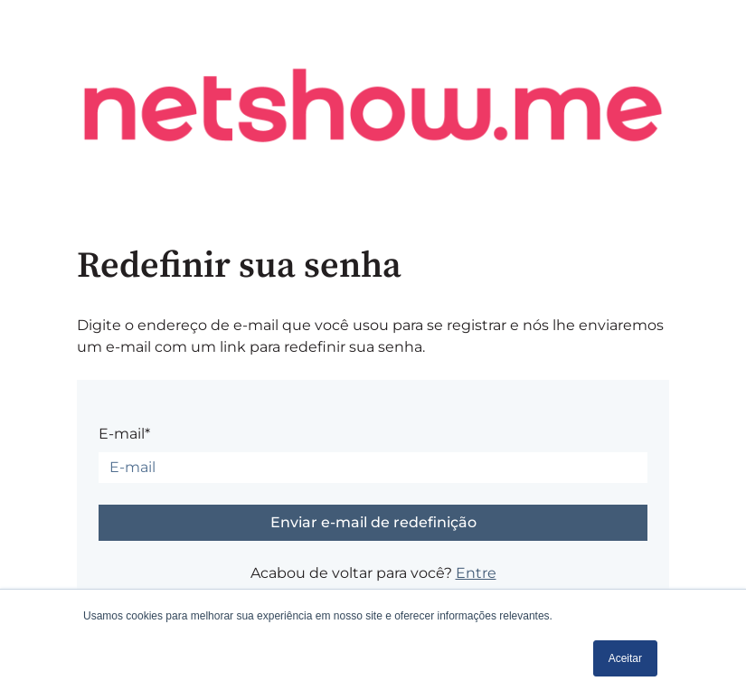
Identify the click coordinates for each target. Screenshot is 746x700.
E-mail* (124, 434)
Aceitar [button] (625, 658)
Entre (476, 573)
